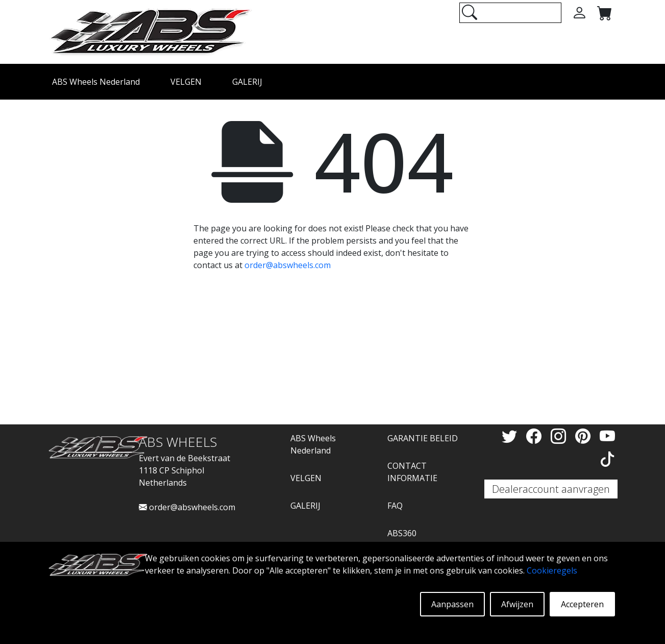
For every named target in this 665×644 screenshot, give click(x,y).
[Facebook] (536, 436)
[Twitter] (511, 436)
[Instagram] (560, 436)
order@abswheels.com (288, 265)
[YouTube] (607, 436)
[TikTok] (607, 459)
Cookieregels (552, 570)
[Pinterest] (585, 436)
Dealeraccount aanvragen (551, 489)
